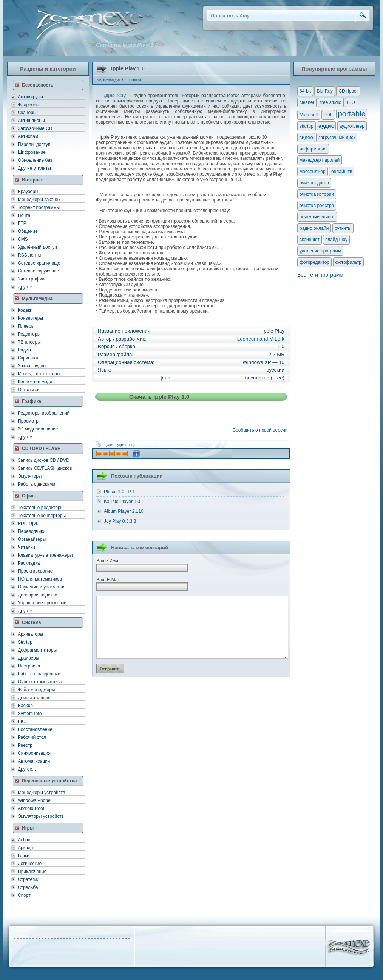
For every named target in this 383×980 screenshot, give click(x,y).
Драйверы (28, 658)
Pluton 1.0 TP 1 (119, 492)
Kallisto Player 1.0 (122, 502)
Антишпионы (31, 121)
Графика (32, 401)
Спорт (24, 895)
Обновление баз (35, 160)
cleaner (307, 102)
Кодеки (25, 310)
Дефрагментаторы (37, 650)
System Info (30, 714)
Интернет (32, 180)
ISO (351, 102)
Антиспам (28, 136)
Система (32, 622)
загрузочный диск (337, 138)
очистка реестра (317, 206)
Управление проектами (42, 603)
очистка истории (317, 194)
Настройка (29, 666)
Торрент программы (39, 207)
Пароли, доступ (34, 144)
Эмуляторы (30, 476)
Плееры (26, 326)
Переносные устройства (49, 781)
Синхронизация (34, 753)
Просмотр (28, 421)
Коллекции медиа (36, 382)
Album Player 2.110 (124, 511)
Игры (28, 828)
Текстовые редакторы (41, 508)
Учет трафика (32, 279)
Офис (28, 496)
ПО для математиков (40, 579)
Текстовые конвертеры (42, 516)
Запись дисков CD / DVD (44, 460)
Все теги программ (320, 275)
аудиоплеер (126, 444)
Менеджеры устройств (41, 793)
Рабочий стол (32, 737)
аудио (110, 444)
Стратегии (29, 879)
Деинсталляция (34, 698)
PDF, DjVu (28, 523)
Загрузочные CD (35, 128)
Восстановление (35, 729)
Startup (25, 642)
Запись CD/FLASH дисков (45, 468)
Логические (30, 864)
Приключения (32, 872)
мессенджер (313, 172)
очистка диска (314, 183)
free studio (331, 102)
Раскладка (29, 563)
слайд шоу (336, 240)
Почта (24, 215)
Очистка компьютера (40, 682)
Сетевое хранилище (39, 263)
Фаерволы (29, 105)
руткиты (343, 228)
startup (307, 126)
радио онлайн (314, 228)
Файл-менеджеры (36, 690)
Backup (25, 706)
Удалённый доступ (37, 247)
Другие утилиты (34, 168)
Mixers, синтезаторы (39, 374)
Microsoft (309, 115)
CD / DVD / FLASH (41, 449)
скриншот (310, 240)
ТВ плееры (29, 342)
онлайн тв (342, 172)
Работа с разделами (39, 674)
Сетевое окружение (38, 271)
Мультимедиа (37, 299)
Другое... (27, 287)
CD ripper (348, 91)
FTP (22, 223)
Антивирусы (30, 97)
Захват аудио (32, 366)
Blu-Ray (325, 91)
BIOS (23, 721)
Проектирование (35, 571)
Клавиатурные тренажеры (45, 555)
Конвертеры (30, 318)
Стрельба (28, 887)
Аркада (25, 848)
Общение (28, 231)
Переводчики (32, 531)
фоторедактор (314, 262)
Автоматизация (34, 761)
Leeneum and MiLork (261, 339)
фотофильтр (348, 262)
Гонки (24, 856)
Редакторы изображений (44, 413)
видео (306, 137)
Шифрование (32, 152)
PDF (328, 115)
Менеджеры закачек (39, 200)
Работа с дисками (36, 484)
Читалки (26, 547)
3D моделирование (38, 429)
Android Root (31, 808)
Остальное (29, 390)
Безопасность (38, 85)
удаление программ (320, 251)
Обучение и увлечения (42, 587)
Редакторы (29, 334)
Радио (24, 350)
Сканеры (27, 113)
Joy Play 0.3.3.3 (120, 521)
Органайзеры (32, 539)
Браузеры (28, 192)
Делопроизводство (37, 595)
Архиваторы (30, 634)
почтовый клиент (317, 217)
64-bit (305, 91)
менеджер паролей (320, 160)
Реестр (25, 745)
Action (24, 840)
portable (352, 114)
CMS (23, 239)
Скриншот (28, 358)
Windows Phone (34, 800)
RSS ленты (29, 255)
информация (313, 149)
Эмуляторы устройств (41, 816)
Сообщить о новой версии (261, 430)
